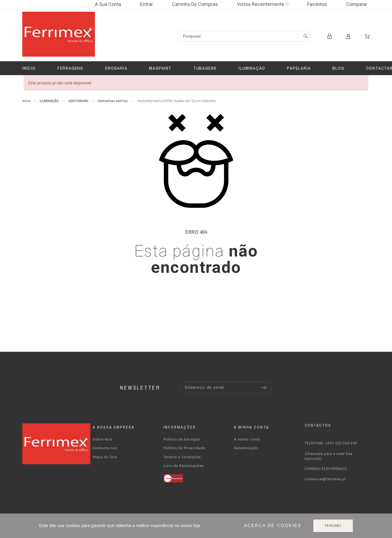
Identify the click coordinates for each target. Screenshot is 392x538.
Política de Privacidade (184, 448)
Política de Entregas (182, 439)
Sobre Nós (102, 439)
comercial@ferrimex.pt (325, 479)
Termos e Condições (182, 457)
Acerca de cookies (273, 526)
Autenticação (246, 448)
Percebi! (333, 526)
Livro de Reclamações (184, 466)
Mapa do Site (105, 457)
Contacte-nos (105, 448)
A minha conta (247, 439)
